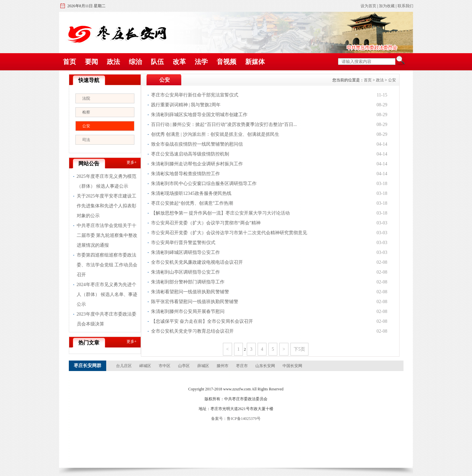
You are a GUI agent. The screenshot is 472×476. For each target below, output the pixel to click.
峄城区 (145, 366)
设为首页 (368, 6)
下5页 (299, 349)
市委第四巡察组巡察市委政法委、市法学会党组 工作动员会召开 (107, 265)
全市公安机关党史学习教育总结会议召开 (192, 331)
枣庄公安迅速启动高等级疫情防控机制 (190, 154)
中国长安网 (292, 366)
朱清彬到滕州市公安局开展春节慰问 (188, 311)
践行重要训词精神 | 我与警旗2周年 (186, 105)
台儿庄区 (124, 366)
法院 (86, 98)
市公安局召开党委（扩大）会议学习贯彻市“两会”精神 (206, 223)
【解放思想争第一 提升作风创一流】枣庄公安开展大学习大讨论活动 (221, 213)
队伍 (157, 62)
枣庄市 (242, 366)
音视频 (226, 62)
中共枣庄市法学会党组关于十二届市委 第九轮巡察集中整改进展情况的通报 (107, 235)
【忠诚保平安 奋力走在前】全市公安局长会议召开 (202, 321)
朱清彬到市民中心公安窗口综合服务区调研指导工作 (204, 184)
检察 (86, 112)
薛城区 (203, 366)
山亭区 (184, 366)
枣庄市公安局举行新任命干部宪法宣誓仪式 (195, 95)
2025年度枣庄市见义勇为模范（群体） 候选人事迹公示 (107, 181)
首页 (69, 62)
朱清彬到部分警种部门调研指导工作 (188, 282)
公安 (86, 126)
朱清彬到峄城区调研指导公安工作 (186, 252)
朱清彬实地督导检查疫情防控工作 (186, 174)
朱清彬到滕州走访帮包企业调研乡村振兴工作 (197, 164)
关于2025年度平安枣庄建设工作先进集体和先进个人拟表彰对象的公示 (107, 206)
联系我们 (405, 6)
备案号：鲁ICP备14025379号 (236, 419)
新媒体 (255, 62)
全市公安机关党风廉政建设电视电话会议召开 (197, 262)
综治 (135, 62)
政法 (113, 62)
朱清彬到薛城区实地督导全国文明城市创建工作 (199, 115)
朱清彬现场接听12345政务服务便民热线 (191, 193)
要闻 (91, 62)
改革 (179, 62)
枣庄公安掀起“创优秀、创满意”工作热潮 (192, 203)
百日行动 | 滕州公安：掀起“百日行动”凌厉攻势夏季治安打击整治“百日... (224, 124)
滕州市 (223, 366)
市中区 (165, 366)
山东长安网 (265, 366)
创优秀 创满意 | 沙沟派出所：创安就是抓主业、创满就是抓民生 (215, 134)
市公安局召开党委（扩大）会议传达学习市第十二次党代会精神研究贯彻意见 (229, 233)
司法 (86, 140)
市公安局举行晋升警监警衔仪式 (183, 243)
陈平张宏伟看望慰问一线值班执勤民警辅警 (195, 302)
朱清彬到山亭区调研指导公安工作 (186, 272)
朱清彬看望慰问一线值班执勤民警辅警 (190, 292)
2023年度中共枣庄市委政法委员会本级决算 (107, 319)
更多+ (132, 162)
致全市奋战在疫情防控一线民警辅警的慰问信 (197, 144)
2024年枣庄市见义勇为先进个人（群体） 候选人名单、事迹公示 (107, 294)
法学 (201, 62)
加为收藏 (387, 6)
